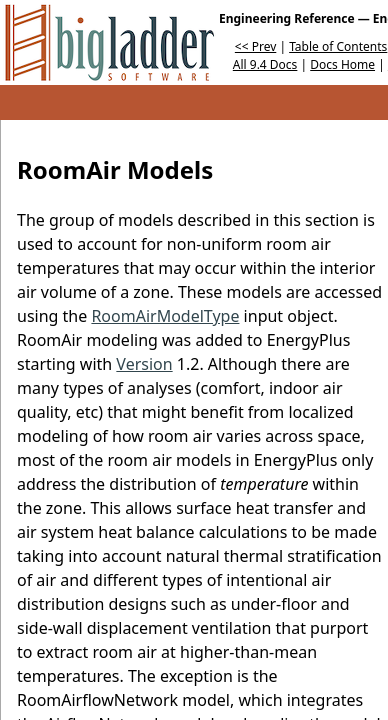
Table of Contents (338, 46)
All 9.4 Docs (265, 64)
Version (144, 364)
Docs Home (342, 64)
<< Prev (255, 46)
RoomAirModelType (165, 316)
